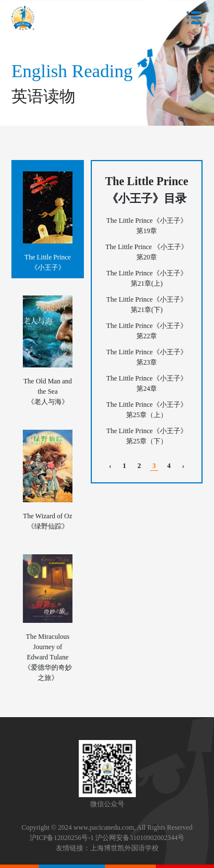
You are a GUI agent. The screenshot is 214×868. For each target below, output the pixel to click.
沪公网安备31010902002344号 (140, 838)
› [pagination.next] (183, 466)
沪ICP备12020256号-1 (62, 838)
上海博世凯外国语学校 (124, 848)
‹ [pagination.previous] (110, 466)
